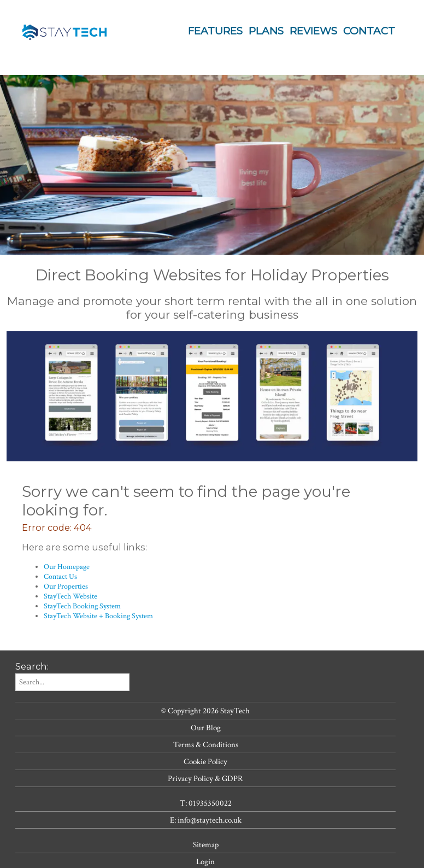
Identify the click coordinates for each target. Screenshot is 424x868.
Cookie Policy (205, 761)
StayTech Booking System (82, 606)
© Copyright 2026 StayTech (205, 711)
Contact (369, 31)
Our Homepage (67, 567)
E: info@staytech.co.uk (206, 820)
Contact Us (60, 577)
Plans (266, 31)
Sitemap (206, 844)
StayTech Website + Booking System (98, 616)
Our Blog (206, 728)
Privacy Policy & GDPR (205, 778)
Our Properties (66, 587)
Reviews (313, 31)
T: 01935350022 (206, 803)
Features (215, 31)
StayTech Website (70, 596)
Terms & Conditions (206, 744)
